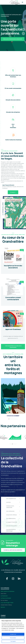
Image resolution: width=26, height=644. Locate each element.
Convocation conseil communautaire (13, 298)
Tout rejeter (13, 641)
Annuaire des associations (13, 100)
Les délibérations (13, 518)
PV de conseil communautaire (13, 88)
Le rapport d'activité (13, 522)
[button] (2, 398)
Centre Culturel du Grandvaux (14, 140)
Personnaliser (13, 638)
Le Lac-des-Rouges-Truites (7, 603)
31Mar (22, 314)
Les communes (13, 511)
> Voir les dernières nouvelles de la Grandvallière (13, 347)
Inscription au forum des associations (13, 267)
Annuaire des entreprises (13, 112)
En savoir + (13, 192)
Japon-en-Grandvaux (13, 329)
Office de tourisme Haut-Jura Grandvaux (13, 76)
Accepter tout (13, 634)
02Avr (22, 282)
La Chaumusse (4, 596)
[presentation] (23, 30)
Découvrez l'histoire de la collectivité (13, 39)
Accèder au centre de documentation (13, 550)
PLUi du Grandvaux (13, 126)
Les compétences (13, 499)
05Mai (22, 250)
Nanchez (3, 607)
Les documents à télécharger (13, 530)
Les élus (13, 502)
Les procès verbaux (13, 515)
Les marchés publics (13, 526)
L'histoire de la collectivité (13, 507)
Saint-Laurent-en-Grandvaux (8, 591)
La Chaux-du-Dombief (6, 598)
